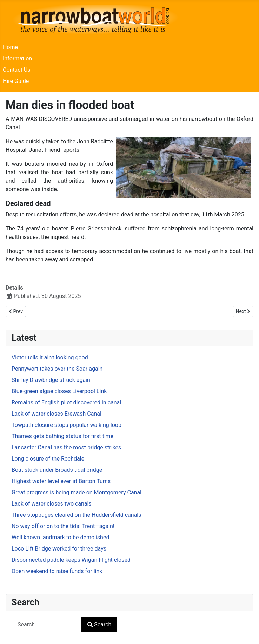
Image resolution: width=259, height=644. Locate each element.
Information (17, 58)
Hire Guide (16, 81)
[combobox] (47, 625)
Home (10, 47)
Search (99, 625)
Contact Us (17, 70)
